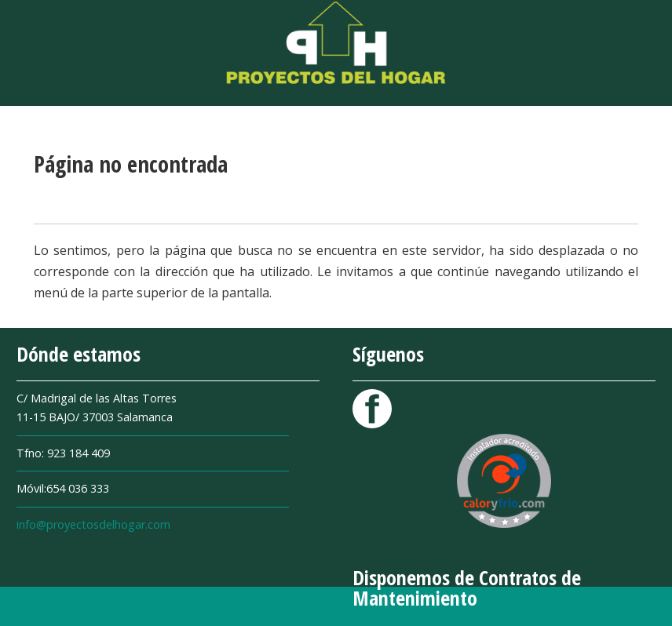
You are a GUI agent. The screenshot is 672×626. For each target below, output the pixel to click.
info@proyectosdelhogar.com (93, 524)
